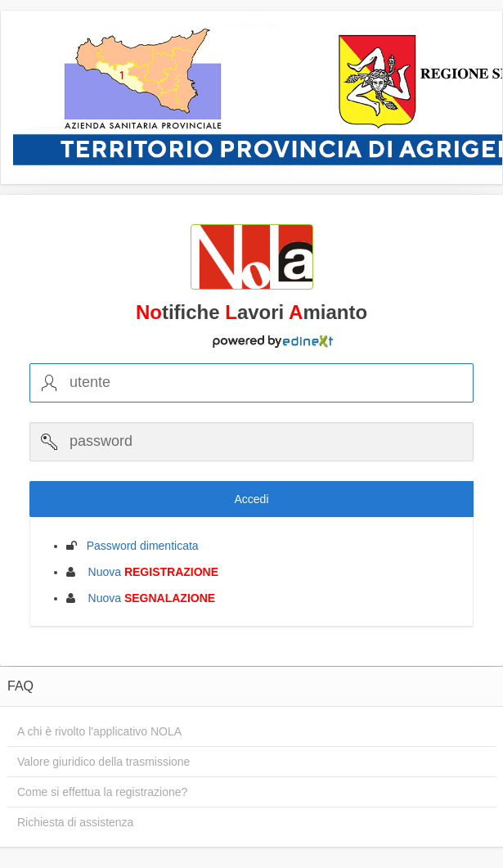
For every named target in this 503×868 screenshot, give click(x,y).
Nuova (148, 572)
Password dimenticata (138, 546)
